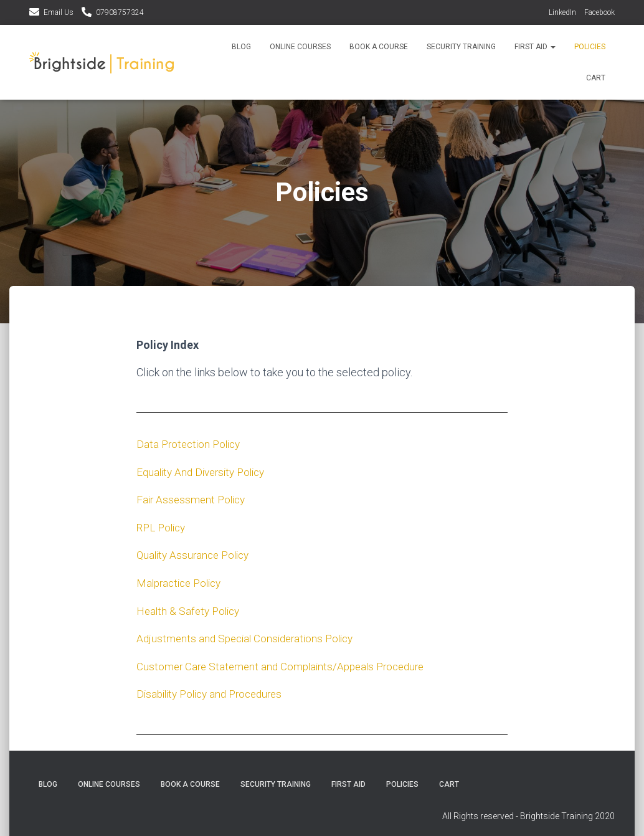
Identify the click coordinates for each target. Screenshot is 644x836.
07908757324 (120, 12)
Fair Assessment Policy (193, 499)
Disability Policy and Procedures (215, 691)
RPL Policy (163, 526)
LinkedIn (562, 12)
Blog (241, 47)
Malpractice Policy (182, 582)
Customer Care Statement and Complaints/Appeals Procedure (288, 664)
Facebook (599, 12)
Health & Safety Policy (191, 609)
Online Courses (300, 47)
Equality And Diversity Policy (205, 471)
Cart (596, 78)
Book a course (379, 47)
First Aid (535, 47)
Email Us (59, 12)
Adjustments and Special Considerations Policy (250, 636)
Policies (590, 47)
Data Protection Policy (191, 444)
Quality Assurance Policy (196, 553)
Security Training (461, 47)
